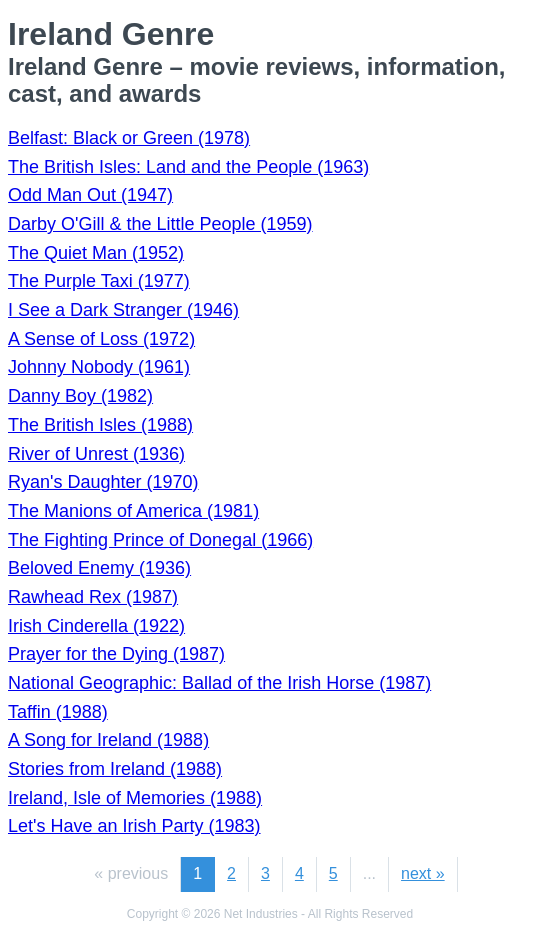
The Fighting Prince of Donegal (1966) (160, 540)
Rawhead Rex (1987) (93, 597)
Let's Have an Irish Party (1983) (134, 826)
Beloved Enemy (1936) (99, 568)
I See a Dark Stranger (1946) (123, 310)
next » (423, 873)
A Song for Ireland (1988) (108, 740)
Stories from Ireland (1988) (115, 769)
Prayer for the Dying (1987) (116, 654)
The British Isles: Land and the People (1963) (188, 167)
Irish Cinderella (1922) (96, 626)
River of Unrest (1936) (96, 454)
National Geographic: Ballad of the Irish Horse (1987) (219, 683)
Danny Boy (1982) (80, 396)
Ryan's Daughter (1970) (103, 482)
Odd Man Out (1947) (90, 195)
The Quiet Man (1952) (96, 253)
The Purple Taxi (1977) (99, 281)
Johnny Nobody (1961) (99, 367)
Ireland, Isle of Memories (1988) (135, 798)
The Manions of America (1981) (133, 511)
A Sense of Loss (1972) (101, 339)
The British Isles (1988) (100, 425)
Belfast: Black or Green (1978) (129, 138)
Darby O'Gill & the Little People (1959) (160, 224)
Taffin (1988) (58, 712)
